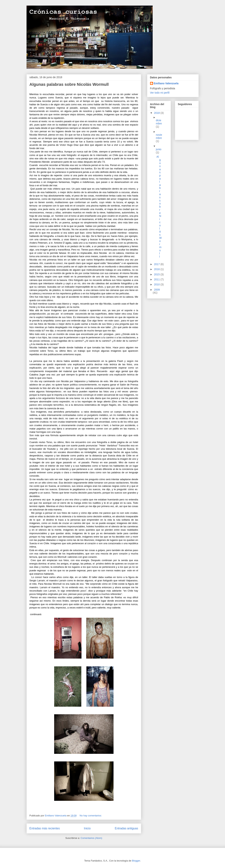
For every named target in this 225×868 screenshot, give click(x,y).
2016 (157, 269)
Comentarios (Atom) (91, 838)
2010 (157, 284)
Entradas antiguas (127, 828)
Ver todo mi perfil (160, 93)
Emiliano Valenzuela (166, 83)
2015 (157, 274)
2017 (157, 264)
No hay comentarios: (91, 816)
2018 (157, 113)
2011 (157, 279)
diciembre (159, 122)
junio (159, 149)
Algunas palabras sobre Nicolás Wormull (69, 84)
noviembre (159, 136)
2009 (157, 290)
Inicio (87, 828)
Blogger (136, 861)
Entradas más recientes (45, 828)
